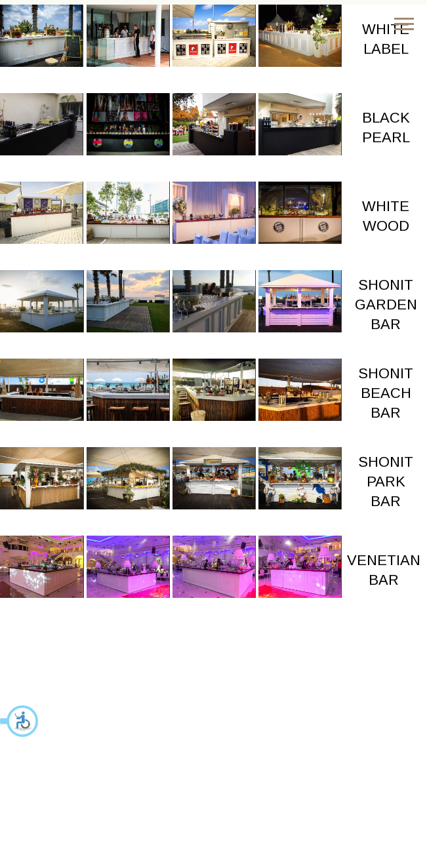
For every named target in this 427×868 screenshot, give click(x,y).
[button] (20, 721)
